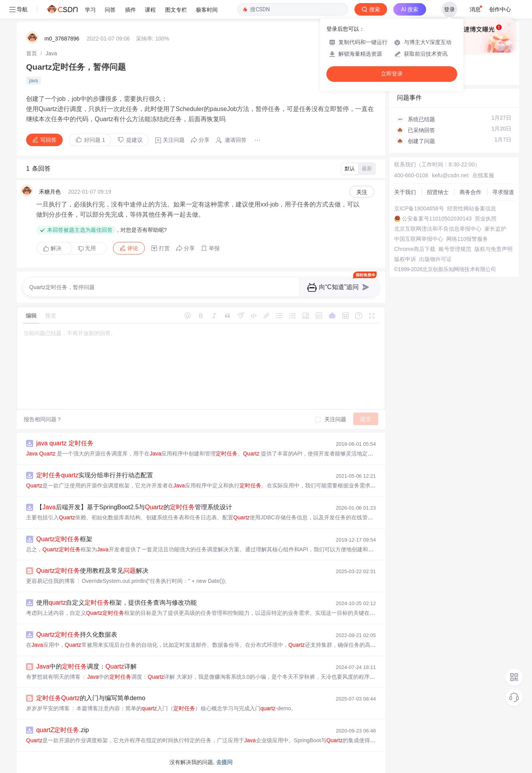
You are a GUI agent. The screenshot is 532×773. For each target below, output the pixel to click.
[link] (32, 53)
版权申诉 (405, 259)
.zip (63, 730)
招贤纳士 (438, 192)
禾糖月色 (50, 192)
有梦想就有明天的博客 (53, 677)
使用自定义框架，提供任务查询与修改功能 (116, 603)
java (33, 81)
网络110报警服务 (467, 239)
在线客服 (483, 175)
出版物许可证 (435, 259)
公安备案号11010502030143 (437, 219)
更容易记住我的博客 (51, 581)
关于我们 (405, 192)
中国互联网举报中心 (419, 239)
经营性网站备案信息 (472, 208)
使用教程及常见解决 (92, 571)
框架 (64, 539)
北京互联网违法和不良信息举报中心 (438, 229)
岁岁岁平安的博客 (48, 708)
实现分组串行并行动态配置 (95, 475)
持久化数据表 (77, 634)
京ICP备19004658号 (419, 208)
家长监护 (495, 229)
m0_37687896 (62, 39)
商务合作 (470, 192)
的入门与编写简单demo (91, 698)
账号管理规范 (455, 249)
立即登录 (392, 74)
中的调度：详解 (86, 666)
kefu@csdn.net (450, 175)
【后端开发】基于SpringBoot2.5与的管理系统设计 (134, 507)
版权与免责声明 (493, 249)
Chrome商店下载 (415, 249)
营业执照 (486, 219)
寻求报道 (503, 192)
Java (51, 53)
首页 (32, 53)
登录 (449, 9)
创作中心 (500, 9)
